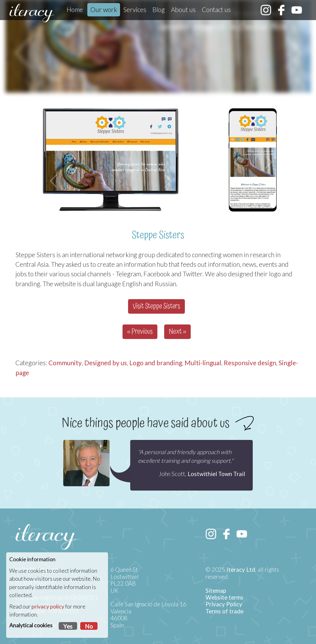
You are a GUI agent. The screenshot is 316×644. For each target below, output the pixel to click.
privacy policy (48, 606)
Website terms (225, 597)
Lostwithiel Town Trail (216, 474)
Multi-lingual (203, 363)
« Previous (140, 332)
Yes (68, 626)
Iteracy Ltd (241, 570)
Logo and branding (156, 363)
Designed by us (106, 363)
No (89, 626)
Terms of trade (225, 611)
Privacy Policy (224, 604)
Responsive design (250, 363)
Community (65, 363)
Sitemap (216, 591)
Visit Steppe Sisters (156, 306)
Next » (177, 332)
